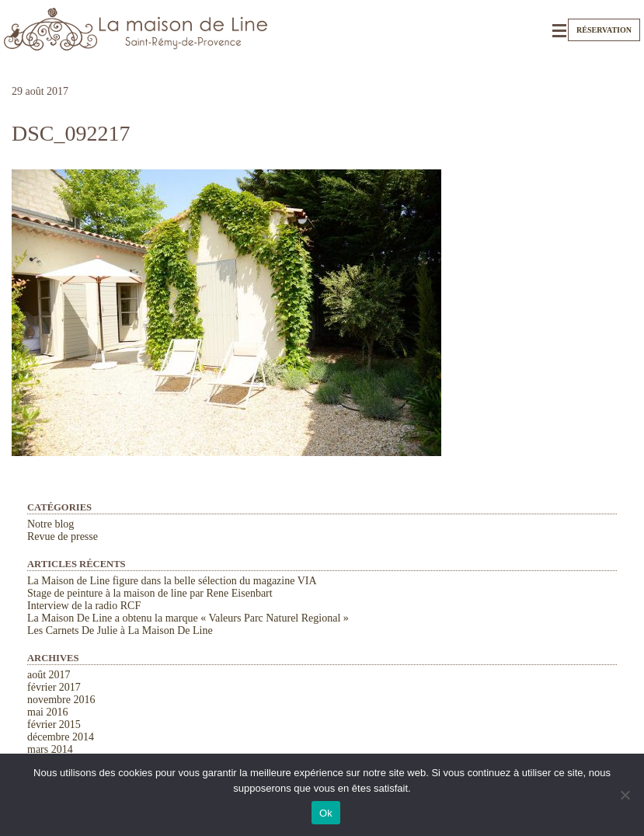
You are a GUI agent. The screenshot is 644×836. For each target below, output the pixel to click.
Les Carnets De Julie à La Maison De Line (120, 630)
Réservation (604, 30)
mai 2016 (48, 712)
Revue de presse (63, 536)
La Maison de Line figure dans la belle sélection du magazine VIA (172, 581)
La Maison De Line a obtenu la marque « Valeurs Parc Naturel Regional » (188, 618)
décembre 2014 (61, 737)
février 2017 (54, 687)
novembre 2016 (61, 700)
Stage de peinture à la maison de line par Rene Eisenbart (150, 593)
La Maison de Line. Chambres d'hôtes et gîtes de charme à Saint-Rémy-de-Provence (136, 29)
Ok (326, 813)
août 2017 (49, 675)
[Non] (625, 795)
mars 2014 (50, 749)
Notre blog (50, 524)
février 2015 (54, 725)
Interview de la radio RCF (84, 606)
